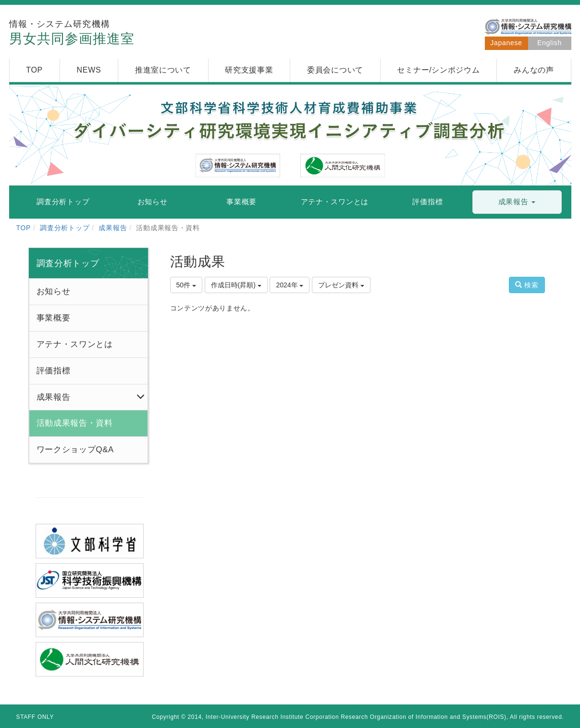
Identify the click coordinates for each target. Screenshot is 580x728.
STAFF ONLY (35, 717)
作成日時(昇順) (236, 285)
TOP (24, 228)
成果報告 (113, 228)
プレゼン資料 (341, 285)
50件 (186, 285)
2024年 (290, 285)
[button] (517, 202)
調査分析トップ (65, 228)
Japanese (506, 43)
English (549, 43)
